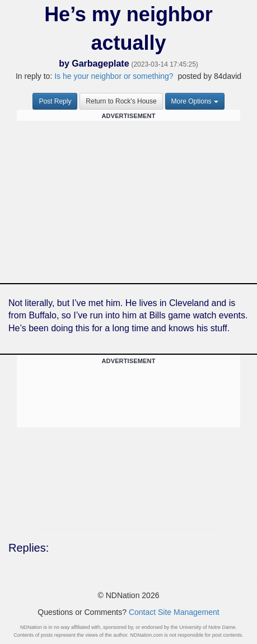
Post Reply (55, 101)
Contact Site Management (174, 612)
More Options (195, 101)
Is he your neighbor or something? (114, 76)
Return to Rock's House (121, 101)
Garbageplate (100, 64)
